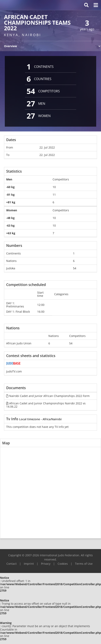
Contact (11, 564)
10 (54, 187)
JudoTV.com (14, 371)
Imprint (29, 564)
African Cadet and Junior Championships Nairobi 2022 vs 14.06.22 (46, 405)
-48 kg (10, 218)
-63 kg (10, 225)
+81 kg (11, 202)
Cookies (63, 564)
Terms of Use (84, 564)
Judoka (11, 268)
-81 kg (10, 195)
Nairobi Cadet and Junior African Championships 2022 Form (48, 396)
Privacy (46, 564)
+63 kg (11, 233)
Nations (11, 261)
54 (75, 268)
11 (54, 195)
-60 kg (10, 187)
